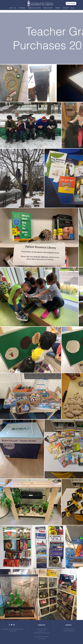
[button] (13, 8)
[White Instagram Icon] (14, 625)
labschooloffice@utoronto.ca (42, 633)
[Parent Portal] (71, 3)
